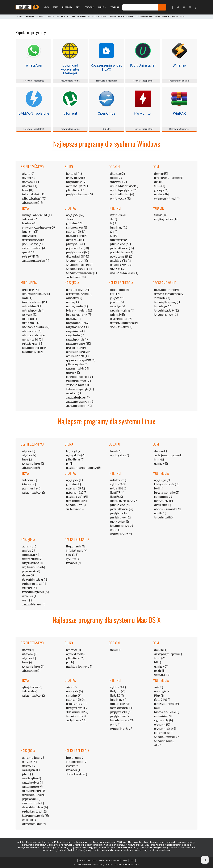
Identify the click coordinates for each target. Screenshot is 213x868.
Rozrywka (65, 17)
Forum (157, 17)
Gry (78, 7)
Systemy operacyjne (144, 17)
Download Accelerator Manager (70, 69)
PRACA (183, 17)
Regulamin (92, 861)
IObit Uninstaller (143, 65)
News (46, 7)
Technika (112, 17)
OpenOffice (107, 113)
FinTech (121, 17)
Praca (101, 861)
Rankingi (130, 17)
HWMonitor (143, 113)
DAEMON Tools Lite (34, 113)
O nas (132, 861)
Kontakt (124, 861)
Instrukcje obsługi (170, 17)
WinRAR (179, 113)
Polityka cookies (113, 861)
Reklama (82, 861)
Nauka (104, 17)
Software (19, 17)
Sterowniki (89, 7)
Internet (40, 17)
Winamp (179, 65)
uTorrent (70, 113)
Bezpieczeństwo (52, 17)
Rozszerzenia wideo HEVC (106, 67)
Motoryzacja (94, 17)
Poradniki (114, 7)
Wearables (82, 17)
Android (102, 7)
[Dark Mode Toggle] (205, 860)
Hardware (30, 17)
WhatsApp (34, 65)
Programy (67, 7)
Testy (56, 7)
